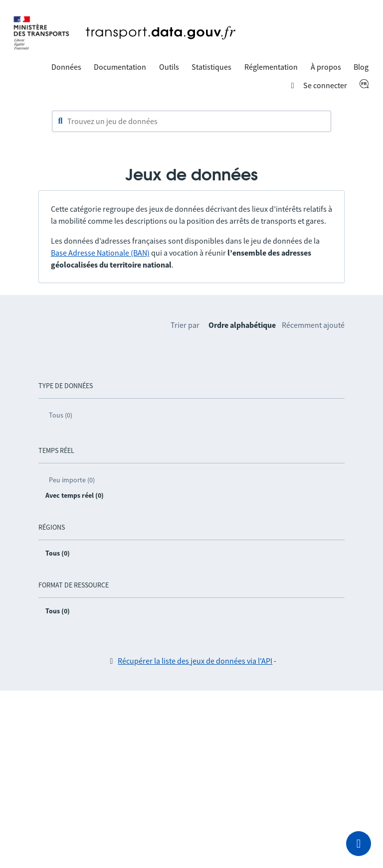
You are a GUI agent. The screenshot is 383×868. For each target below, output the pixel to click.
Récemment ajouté (313, 325)
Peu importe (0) (72, 480)
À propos (326, 67)
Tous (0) (61, 415)
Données (66, 67)
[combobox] (191, 122)
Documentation (120, 67)
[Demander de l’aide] (359, 844)
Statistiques (211, 67)
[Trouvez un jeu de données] (191, 122)
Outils (169, 67)
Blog (361, 67)
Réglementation (271, 67)
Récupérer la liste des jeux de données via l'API (195, 661)
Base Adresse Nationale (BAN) (100, 253)
